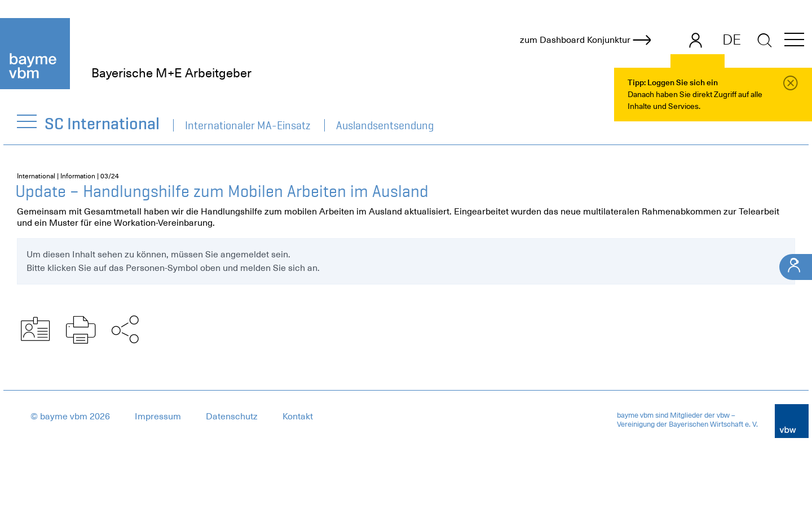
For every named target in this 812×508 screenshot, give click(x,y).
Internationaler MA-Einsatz (248, 125)
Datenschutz (232, 417)
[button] (794, 41)
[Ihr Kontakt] (796, 267)
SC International (103, 123)
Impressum (158, 417)
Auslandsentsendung (385, 125)
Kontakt (298, 417)
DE (732, 40)
